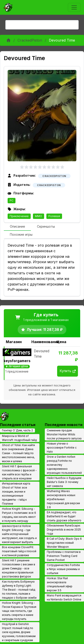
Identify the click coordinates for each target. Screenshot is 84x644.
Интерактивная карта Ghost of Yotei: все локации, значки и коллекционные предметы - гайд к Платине (16, 494)
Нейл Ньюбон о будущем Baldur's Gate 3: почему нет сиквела (64, 482)
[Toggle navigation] (74, 7)
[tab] (17, 227)
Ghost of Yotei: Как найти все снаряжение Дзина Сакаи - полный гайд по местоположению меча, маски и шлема (18, 453)
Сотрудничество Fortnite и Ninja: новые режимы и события (63, 569)
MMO (39, 216)
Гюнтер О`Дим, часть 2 (17, 430)
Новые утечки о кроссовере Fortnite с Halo (62, 448)
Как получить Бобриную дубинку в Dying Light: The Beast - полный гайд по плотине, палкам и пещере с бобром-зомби (19, 590)
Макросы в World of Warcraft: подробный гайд (19, 438)
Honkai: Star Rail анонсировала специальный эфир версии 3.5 (60, 584)
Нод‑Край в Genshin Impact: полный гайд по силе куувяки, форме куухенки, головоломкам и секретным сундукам (19, 632)
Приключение (19, 216)
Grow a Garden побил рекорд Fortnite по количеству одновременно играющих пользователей (64, 465)
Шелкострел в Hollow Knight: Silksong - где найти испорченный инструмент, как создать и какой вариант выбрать (19, 534)
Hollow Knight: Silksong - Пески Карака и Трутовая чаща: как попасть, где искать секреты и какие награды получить (19, 611)
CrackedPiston (30, 40)
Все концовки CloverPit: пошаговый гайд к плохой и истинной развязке (19, 551)
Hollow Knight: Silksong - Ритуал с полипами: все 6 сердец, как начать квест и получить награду (19, 515)
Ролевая (54, 216)
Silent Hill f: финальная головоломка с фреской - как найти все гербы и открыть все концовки (19, 472)
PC (12, 200)
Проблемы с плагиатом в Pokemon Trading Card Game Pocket (64, 556)
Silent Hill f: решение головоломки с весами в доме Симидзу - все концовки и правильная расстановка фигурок (19, 568)
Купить (68, 371)
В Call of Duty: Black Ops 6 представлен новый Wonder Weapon (64, 543)
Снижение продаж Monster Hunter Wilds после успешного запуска (64, 434)
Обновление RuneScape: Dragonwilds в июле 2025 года (64, 530)
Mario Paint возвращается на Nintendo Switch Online (64, 597)
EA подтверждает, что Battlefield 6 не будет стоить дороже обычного (64, 516)
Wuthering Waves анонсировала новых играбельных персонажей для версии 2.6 (63, 499)
